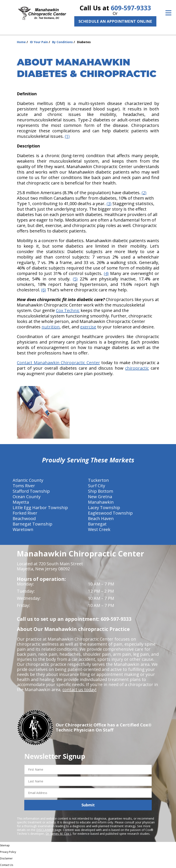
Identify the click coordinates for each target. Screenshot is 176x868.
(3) (109, 204)
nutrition (51, 327)
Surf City (97, 486)
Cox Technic (68, 310)
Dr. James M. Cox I (58, 834)
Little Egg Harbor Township (40, 508)
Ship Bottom (101, 491)
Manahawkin (101, 502)
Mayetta (21, 502)
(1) (67, 136)
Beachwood (24, 518)
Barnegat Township (32, 524)
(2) (144, 193)
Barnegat (97, 524)
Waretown (23, 529)
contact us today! (79, 689)
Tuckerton (98, 480)
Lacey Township (104, 508)
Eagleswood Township (110, 513)
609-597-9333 (131, 8)
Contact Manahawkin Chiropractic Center (58, 363)
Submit (88, 805)
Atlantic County (28, 480)
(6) (44, 290)
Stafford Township (31, 491)
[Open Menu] (168, 13)
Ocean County (27, 497)
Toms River (24, 486)
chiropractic (137, 368)
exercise (88, 327)
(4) (106, 273)
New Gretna (100, 497)
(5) (75, 279)
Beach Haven (101, 518)
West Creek (99, 529)
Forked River (25, 513)
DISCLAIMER (45, 830)
